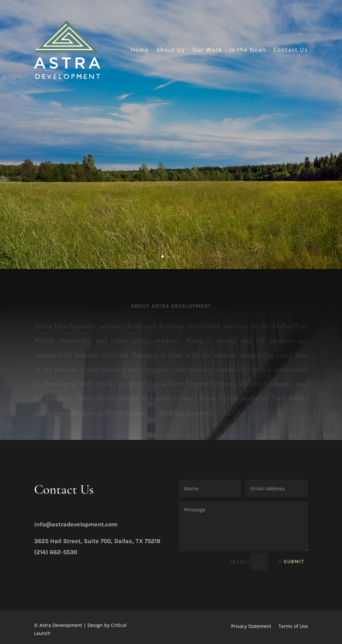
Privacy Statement (251, 627)
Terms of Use (293, 627)
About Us (171, 50)
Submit (294, 561)
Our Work (207, 50)
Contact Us (291, 50)
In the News (248, 50)
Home (140, 50)
